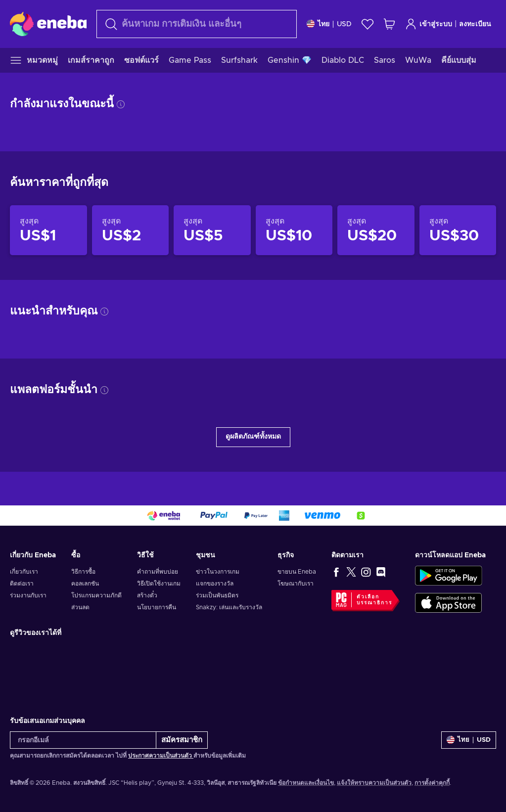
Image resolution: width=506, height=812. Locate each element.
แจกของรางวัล (215, 584)
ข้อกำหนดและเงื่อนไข (306, 783)
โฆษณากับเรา (296, 584)
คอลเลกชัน (85, 584)
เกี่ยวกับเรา (24, 572)
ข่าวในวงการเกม (218, 572)
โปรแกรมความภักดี (96, 595)
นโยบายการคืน (157, 607)
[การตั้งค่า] (329, 24)
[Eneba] (48, 24)
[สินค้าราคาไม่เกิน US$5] (212, 230)
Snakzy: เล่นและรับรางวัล (229, 607)
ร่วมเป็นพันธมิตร (217, 595)
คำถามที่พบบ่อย (158, 572)
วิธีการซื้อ (83, 572)
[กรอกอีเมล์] (83, 740)
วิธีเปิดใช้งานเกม (159, 584)
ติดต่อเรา (22, 584)
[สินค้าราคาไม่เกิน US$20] (376, 230)
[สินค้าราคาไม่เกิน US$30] (458, 230)
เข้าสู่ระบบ (429, 24)
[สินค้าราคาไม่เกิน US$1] (48, 230)
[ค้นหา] (197, 24)
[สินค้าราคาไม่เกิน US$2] (131, 230)
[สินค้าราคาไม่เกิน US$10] (294, 230)
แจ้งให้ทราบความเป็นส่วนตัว (374, 783)
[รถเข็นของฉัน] (389, 24)
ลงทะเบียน (475, 24)
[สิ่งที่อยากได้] (368, 24)
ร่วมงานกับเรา (28, 595)
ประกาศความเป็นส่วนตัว (161, 756)
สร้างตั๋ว (147, 595)
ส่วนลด (80, 607)
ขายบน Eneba (297, 572)
